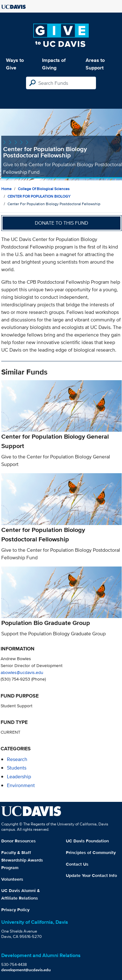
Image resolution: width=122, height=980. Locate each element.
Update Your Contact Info (91, 875)
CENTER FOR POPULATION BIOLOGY (39, 196)
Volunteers (12, 879)
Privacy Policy (15, 910)
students (17, 768)
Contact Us (77, 864)
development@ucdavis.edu (26, 970)
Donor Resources (19, 841)
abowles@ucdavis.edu (22, 672)
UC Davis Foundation (87, 841)
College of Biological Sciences (44, 189)
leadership (19, 777)
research (17, 759)
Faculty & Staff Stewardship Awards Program (22, 860)
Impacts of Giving (54, 64)
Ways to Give (15, 64)
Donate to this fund (61, 223)
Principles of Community (91, 852)
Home (6, 189)
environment (21, 785)
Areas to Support (95, 64)
